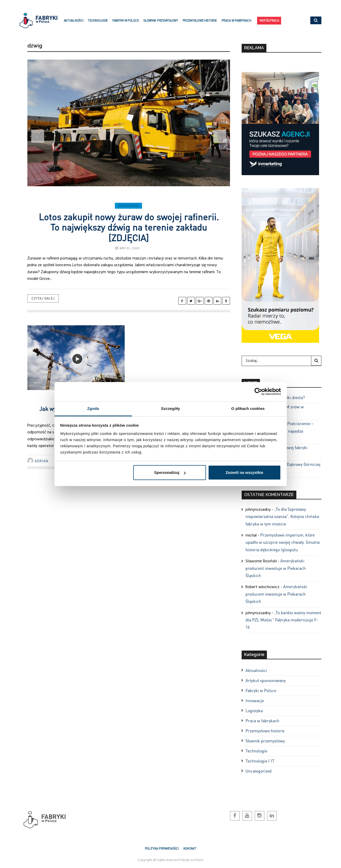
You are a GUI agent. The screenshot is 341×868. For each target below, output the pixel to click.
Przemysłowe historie (200, 23)
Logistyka (254, 711)
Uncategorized (259, 771)
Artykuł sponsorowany (266, 680)
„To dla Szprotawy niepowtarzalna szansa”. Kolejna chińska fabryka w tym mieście (282, 516)
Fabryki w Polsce (125, 23)
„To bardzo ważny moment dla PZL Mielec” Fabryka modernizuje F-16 (283, 620)
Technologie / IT (260, 761)
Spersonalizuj (170, 472)
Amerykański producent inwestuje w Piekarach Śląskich (276, 568)
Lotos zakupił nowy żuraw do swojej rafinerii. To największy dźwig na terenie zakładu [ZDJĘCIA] (129, 227)
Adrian (42, 461)
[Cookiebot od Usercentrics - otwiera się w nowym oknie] (258, 392)
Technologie (98, 23)
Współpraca (269, 22)
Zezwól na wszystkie (244, 472)
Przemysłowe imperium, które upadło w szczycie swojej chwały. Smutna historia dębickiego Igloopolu (283, 542)
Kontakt (190, 849)
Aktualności (74, 23)
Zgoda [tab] (93, 408)
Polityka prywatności (162, 849)
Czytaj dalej (43, 298)
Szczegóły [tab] (170, 408)
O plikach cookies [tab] (248, 408)
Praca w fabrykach (236, 23)
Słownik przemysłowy (160, 23)
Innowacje (255, 700)
